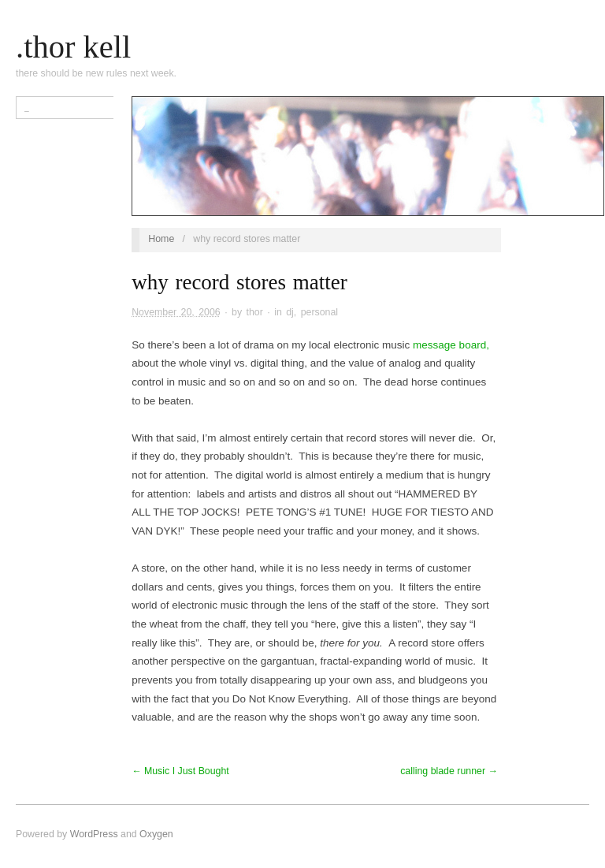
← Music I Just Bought (180, 771)
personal (319, 312)
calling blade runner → (449, 771)
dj (290, 312)
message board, (451, 345)
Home (161, 239)
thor (255, 312)
